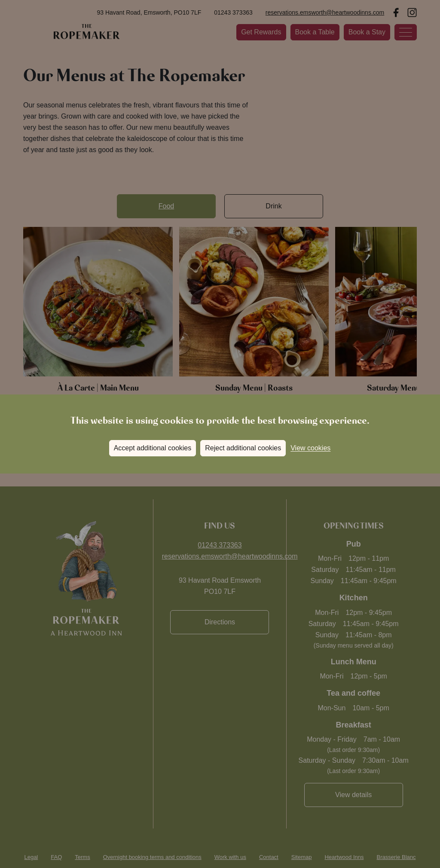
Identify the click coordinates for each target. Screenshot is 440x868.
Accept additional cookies (153, 448)
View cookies (310, 448)
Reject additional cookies (243, 448)
